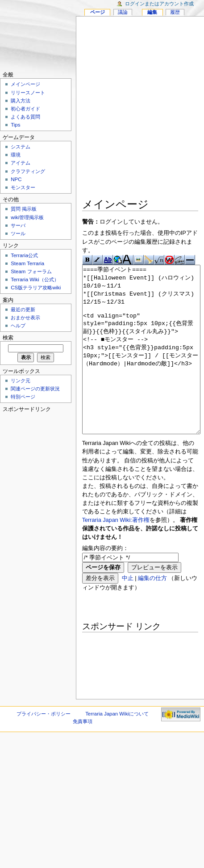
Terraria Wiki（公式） (35, 279)
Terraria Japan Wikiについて (117, 747)
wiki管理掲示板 (27, 217)
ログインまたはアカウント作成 (159, 4)
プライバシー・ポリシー (44, 747)
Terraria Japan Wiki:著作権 (116, 554)
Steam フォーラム (31, 271)
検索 (8, 338)
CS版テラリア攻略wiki (36, 288)
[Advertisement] (99, 109)
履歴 (175, 12)
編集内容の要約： (105, 582)
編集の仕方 (152, 612)
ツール (18, 233)
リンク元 (21, 381)
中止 (128, 612)
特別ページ (23, 397)
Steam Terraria (27, 263)
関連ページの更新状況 (35, 389)
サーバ (18, 225)
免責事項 (83, 755)
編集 (152, 12)
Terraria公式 (24, 255)
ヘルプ (18, 326)
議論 (123, 12)
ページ (98, 12)
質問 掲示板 (24, 209)
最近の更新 (23, 309)
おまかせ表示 (25, 318)
